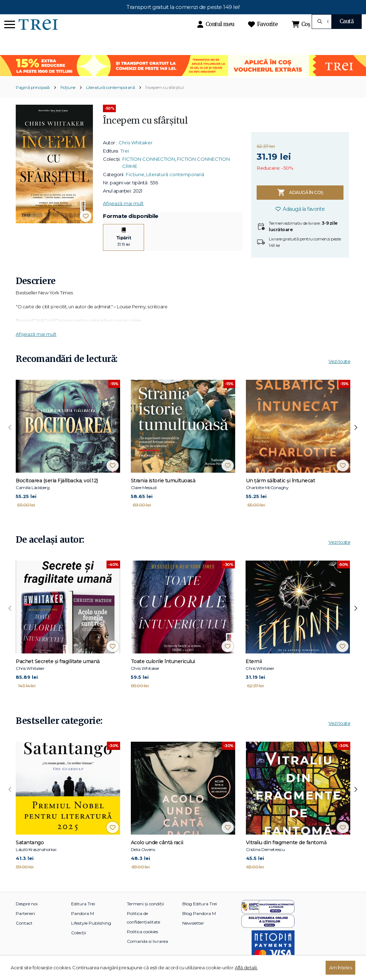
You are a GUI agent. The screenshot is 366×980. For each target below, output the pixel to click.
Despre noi (27, 904)
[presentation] (10, 428)
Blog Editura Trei (200, 904)
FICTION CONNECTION (149, 159)
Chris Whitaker (136, 143)
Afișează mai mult (123, 203)
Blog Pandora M (199, 913)
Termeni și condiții (145, 904)
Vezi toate (339, 361)
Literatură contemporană (111, 87)
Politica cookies (142, 932)
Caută (347, 21)
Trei (125, 151)
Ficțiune (68, 87)
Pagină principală (33, 87)
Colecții (79, 933)
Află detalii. (246, 967)
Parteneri (25, 913)
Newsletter (193, 923)
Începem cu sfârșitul (164, 87)
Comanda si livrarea (147, 941)
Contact (24, 923)
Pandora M (83, 913)
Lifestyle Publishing (91, 923)
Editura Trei (83, 904)
